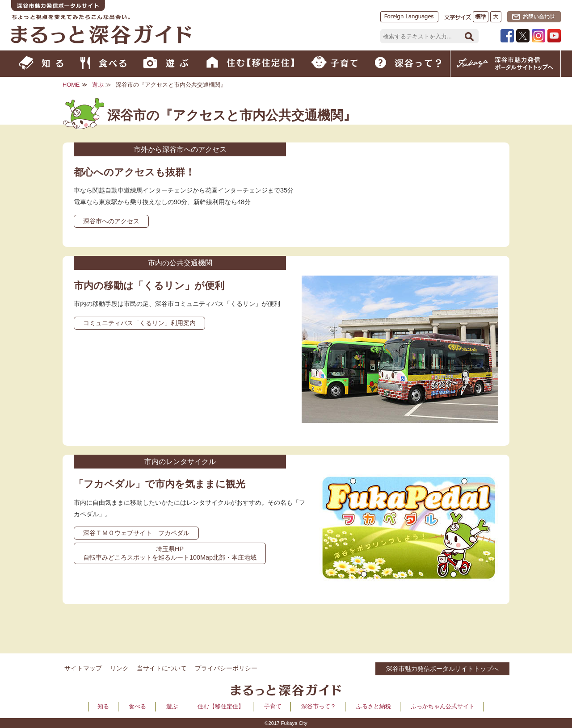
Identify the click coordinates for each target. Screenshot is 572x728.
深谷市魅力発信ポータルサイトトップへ (442, 669)
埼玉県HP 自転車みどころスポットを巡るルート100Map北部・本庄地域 (170, 553)
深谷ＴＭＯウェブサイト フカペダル (136, 533)
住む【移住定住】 (221, 706)
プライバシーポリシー (226, 668)
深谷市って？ (319, 706)
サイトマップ (83, 668)
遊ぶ (98, 85)
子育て (273, 706)
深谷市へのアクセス (111, 221)
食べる (137, 706)
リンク (119, 668)
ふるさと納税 (374, 706)
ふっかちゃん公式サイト (443, 706)
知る (103, 706)
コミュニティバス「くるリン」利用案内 (139, 323)
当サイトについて (162, 668)
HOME (71, 85)
